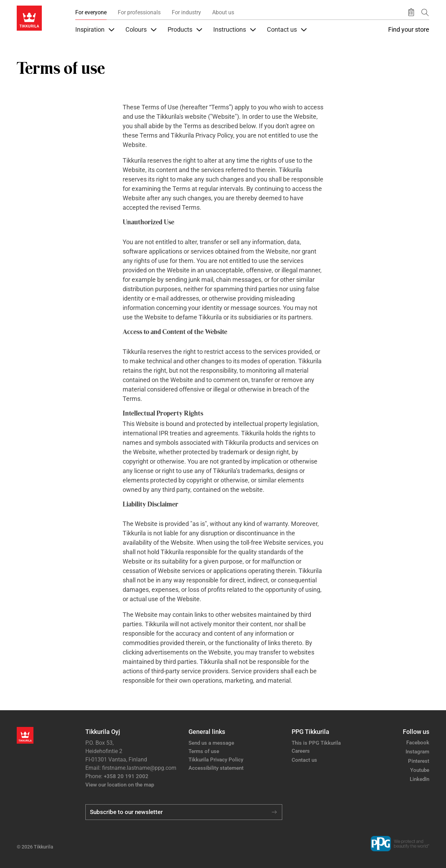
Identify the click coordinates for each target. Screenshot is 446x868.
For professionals (139, 12)
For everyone (91, 12)
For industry (186, 12)
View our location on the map (120, 785)
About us (223, 12)
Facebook (418, 743)
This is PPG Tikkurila (316, 743)
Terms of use (204, 751)
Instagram (417, 752)
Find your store (409, 30)
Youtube (420, 770)
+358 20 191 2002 (126, 776)
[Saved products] (411, 13)
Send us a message (211, 743)
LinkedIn (420, 779)
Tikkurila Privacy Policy (216, 760)
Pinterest (419, 761)
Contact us (304, 760)
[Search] (425, 12)
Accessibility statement (216, 768)
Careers (301, 751)
